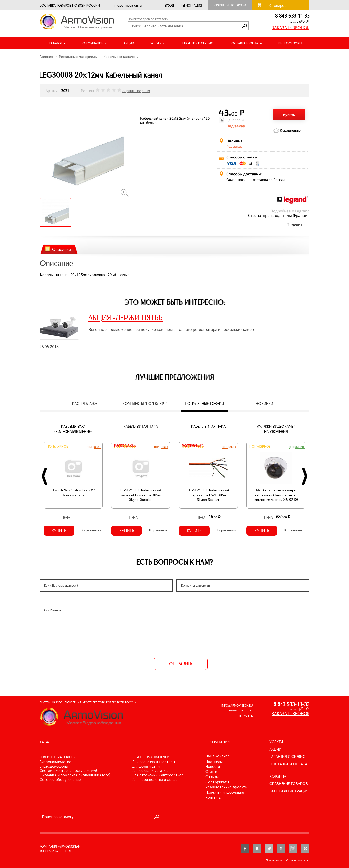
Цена (66, 518)
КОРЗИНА (278, 776)
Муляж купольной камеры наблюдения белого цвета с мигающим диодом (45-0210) (276, 495)
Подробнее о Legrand (290, 211)
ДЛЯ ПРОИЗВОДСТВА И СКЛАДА (155, 779)
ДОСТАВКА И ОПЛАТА (246, 43)
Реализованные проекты (226, 787)
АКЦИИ (129, 43)
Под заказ (94, 447)
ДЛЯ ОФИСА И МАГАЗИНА (151, 771)
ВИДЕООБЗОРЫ (290, 43)
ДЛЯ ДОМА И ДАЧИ (146, 766)
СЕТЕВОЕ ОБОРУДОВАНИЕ (60, 779)
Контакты (213, 797)
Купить (289, 115)
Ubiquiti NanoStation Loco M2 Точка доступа (73, 493)
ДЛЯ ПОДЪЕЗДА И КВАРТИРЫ (154, 762)
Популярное (57, 447)
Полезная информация (225, 792)
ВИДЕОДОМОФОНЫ (54, 766)
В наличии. (297, 447)
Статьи (211, 772)
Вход (169, 6)
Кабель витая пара (141, 426)
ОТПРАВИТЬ (181, 664)
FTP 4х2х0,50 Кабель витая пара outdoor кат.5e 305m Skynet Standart (141, 495)
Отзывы (212, 777)
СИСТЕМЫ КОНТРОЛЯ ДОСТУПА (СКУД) (68, 771)
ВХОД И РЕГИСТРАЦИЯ (289, 791)
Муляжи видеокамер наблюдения (276, 429)
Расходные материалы (78, 57)
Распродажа (125, 446)
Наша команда (217, 756)
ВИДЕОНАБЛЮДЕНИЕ (55, 762)
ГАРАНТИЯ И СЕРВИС (197, 43)
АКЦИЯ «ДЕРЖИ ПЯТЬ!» (125, 318)
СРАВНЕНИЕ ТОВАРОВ (289, 784)
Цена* (231, 120)
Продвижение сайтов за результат (288, 860)
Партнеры (214, 761)
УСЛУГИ (276, 742)
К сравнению (290, 130)
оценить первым (136, 91)
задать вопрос (241, 710)
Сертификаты (217, 782)
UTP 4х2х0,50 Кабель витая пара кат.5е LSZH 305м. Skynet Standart (209, 495)
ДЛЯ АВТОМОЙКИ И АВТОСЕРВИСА (158, 775)
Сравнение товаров (230, 5)
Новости (213, 766)
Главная (46, 57)
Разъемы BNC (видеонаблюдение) (73, 429)
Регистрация (191, 6)
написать (245, 715)
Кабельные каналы (119, 57)
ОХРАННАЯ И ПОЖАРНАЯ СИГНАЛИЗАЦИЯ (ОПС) (75, 775)
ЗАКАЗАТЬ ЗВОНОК (291, 28)
